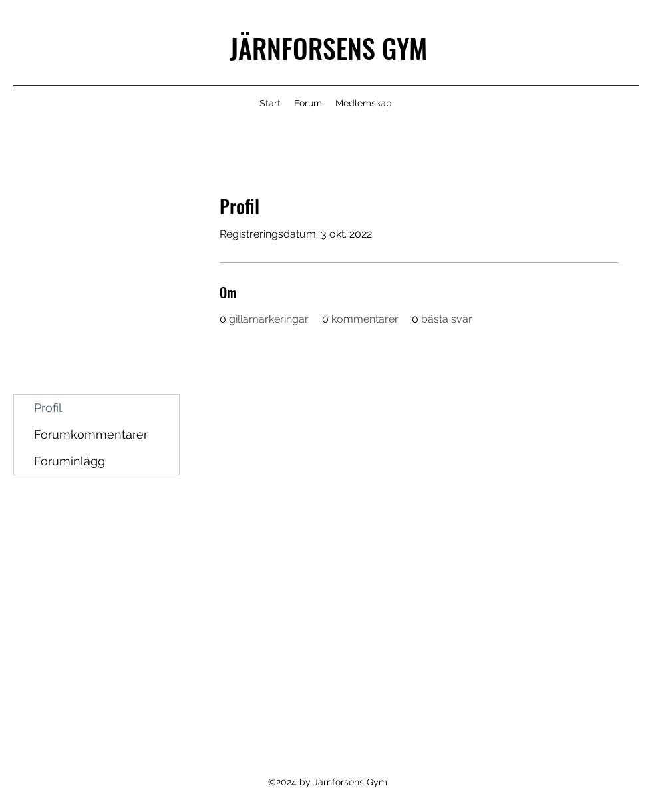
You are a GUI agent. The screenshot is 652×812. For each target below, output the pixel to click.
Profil (48, 408)
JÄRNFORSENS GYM (328, 48)
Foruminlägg (70, 461)
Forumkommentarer (91, 434)
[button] (364, 103)
